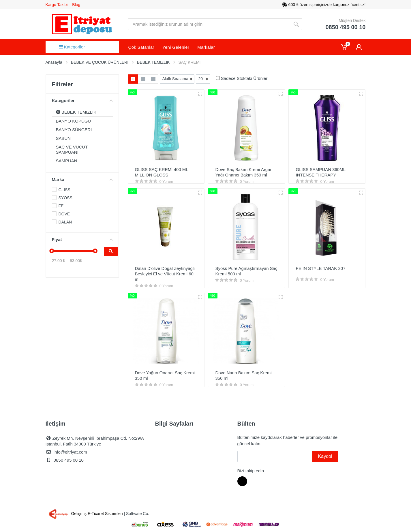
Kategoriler (72, 47)
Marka (82, 179)
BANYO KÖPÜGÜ (74, 121)
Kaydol (325, 456)
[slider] (52, 251)
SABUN (63, 138)
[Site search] (209, 24)
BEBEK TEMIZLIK (76, 112)
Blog (76, 5)
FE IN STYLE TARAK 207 (320, 268)
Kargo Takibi (57, 5)
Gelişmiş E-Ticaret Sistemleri (85, 514)
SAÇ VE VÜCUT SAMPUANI (72, 150)
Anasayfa (54, 62)
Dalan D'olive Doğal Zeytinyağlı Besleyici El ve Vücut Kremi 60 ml (165, 274)
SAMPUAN (67, 161)
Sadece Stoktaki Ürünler (244, 78)
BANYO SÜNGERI (74, 130)
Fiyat (82, 239)
